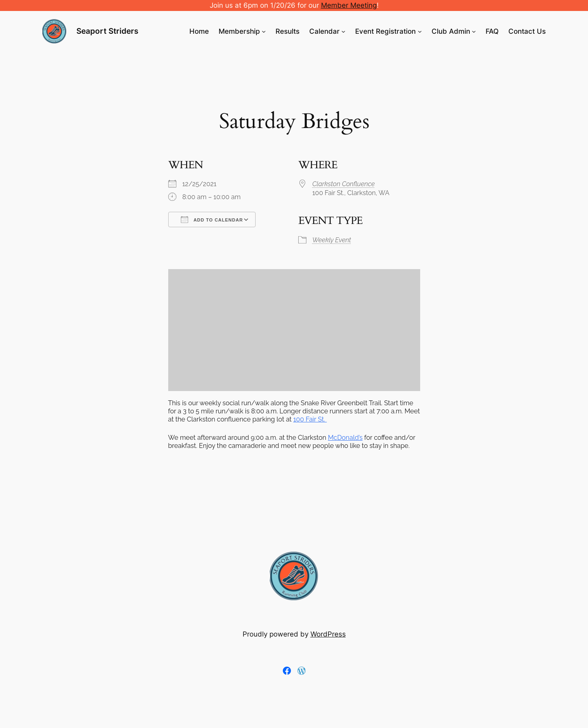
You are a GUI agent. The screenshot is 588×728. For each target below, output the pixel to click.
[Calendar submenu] (343, 31)
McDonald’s (345, 438)
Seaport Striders (107, 31)
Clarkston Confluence (344, 184)
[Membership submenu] (264, 31)
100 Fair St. (310, 419)
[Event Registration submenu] (420, 31)
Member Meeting (349, 5)
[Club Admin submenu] (474, 31)
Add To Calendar (212, 219)
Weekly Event (332, 240)
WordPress (328, 634)
